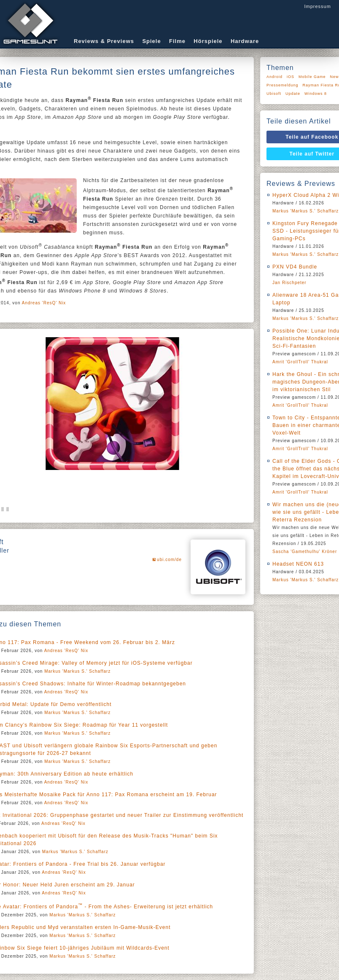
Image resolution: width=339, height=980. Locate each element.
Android (274, 77)
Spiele (151, 41)
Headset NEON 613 (298, 564)
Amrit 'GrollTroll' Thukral (300, 362)
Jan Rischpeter (289, 283)
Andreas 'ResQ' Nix (44, 303)
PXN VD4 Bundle (295, 267)
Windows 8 (316, 94)
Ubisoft (274, 94)
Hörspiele (208, 41)
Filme (177, 41)
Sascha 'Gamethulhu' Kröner (305, 552)
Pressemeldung (282, 85)
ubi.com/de (169, 560)
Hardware (245, 41)
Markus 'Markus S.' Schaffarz (77, 671)
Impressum (317, 6)
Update (293, 94)
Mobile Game (312, 77)
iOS (291, 77)
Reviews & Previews (104, 41)
